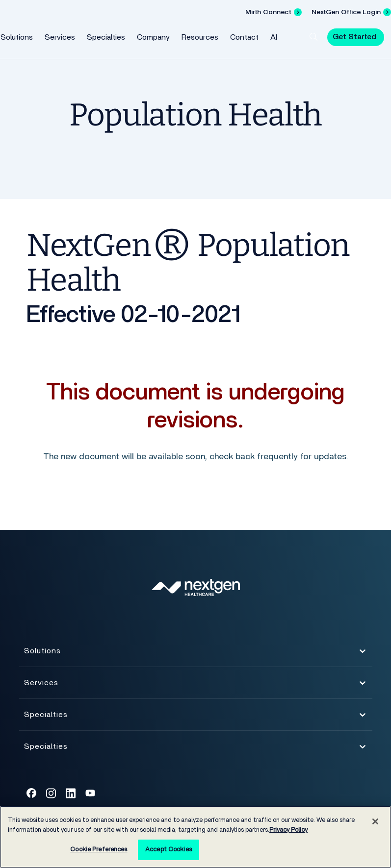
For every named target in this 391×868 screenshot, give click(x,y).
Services (60, 37)
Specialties (106, 37)
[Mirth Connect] (274, 12)
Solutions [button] (195, 653)
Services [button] (195, 685)
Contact (244, 37)
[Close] (375, 821)
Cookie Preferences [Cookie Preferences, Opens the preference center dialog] (99, 850)
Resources (200, 37)
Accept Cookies (169, 850)
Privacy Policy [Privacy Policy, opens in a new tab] (288, 830)
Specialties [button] (195, 717)
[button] (313, 37)
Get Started (354, 37)
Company (153, 37)
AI (274, 37)
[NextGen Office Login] (351, 12)
